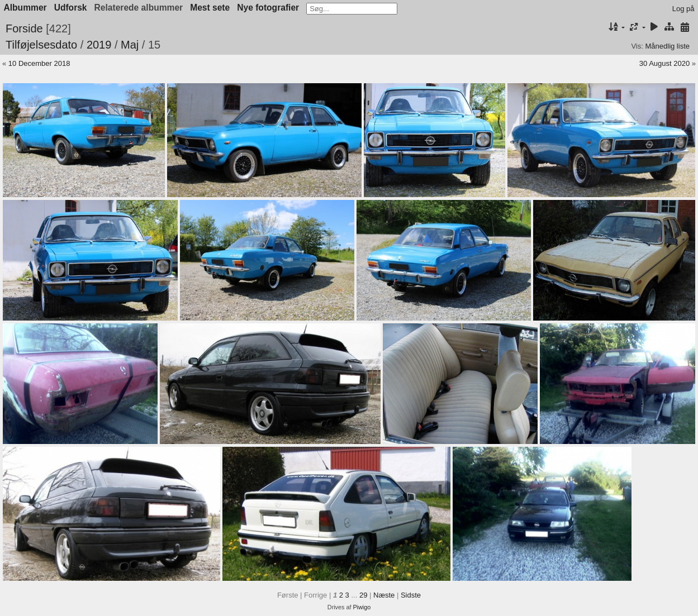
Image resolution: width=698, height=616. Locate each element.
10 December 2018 (39, 63)
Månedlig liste (668, 46)
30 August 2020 (664, 63)
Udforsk (71, 8)
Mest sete (210, 8)
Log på (683, 9)
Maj (130, 45)
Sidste (411, 595)
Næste (384, 595)
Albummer (25, 8)
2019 (99, 45)
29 (363, 595)
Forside (24, 28)
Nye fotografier (268, 8)
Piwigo (362, 607)
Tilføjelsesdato (41, 45)
